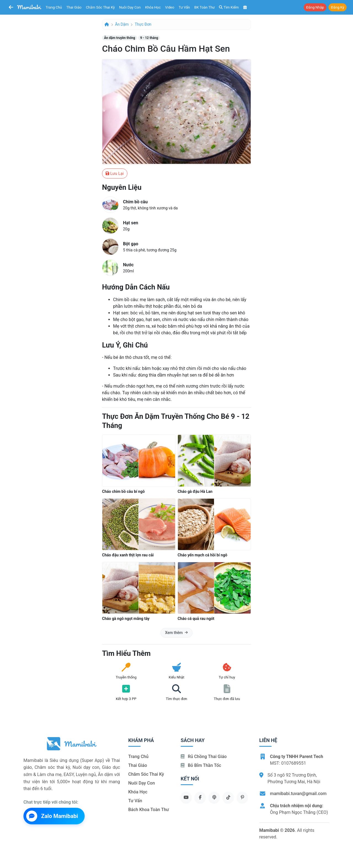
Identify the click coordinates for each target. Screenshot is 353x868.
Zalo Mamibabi (52, 816)
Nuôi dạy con (130, 7)
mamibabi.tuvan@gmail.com (298, 794)
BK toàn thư (205, 7)
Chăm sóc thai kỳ (100, 7)
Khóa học (153, 7)
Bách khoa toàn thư (149, 810)
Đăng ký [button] (338, 7)
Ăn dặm (122, 24)
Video (170, 7)
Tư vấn (184, 7)
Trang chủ (54, 7)
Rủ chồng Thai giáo (204, 757)
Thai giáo (74, 7)
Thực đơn (143, 24)
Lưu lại (115, 173)
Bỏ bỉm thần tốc (201, 765)
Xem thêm (177, 633)
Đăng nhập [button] (315, 7)
